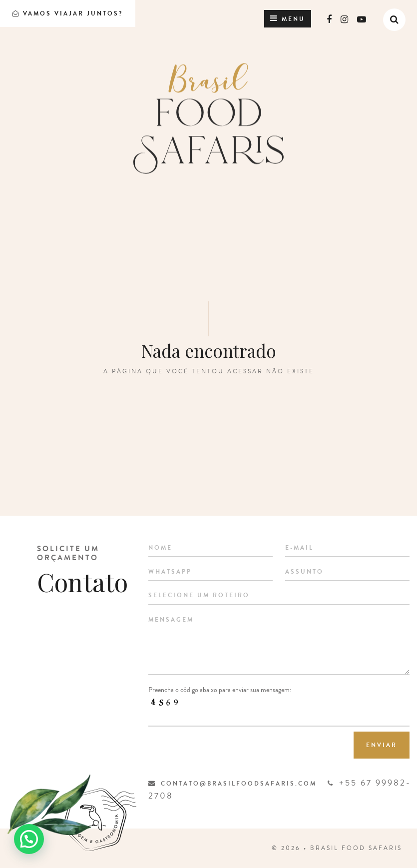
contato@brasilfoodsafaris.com (232, 784)
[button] (29, 839)
